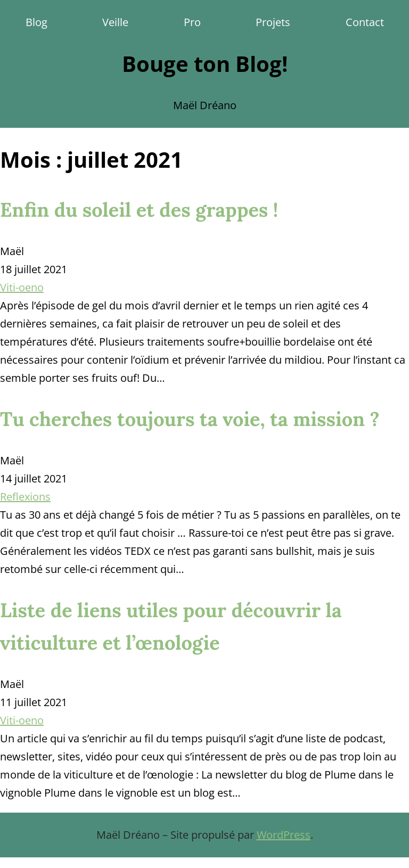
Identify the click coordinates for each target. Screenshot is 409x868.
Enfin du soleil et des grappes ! (139, 210)
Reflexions (25, 497)
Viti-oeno (22, 287)
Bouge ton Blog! (205, 64)
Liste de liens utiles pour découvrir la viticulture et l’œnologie (171, 627)
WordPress (284, 835)
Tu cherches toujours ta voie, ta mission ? (190, 419)
